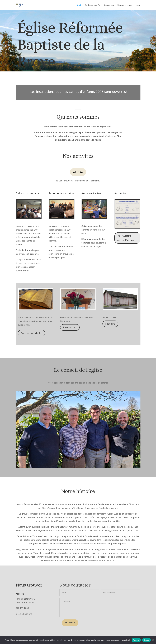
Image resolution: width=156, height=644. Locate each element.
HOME (79, 5)
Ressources (109, 5)
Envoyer (70, 623)
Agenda (78, 172)
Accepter (136, 640)
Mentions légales (125, 5)
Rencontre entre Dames (126, 238)
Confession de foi (93, 5)
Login (138, 5)
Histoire (110, 324)
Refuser (147, 640)
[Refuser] (153, 640)
